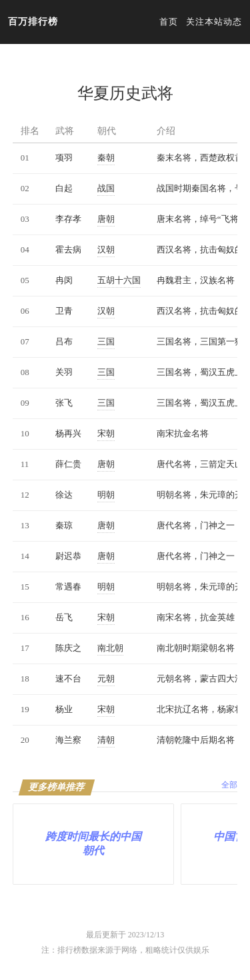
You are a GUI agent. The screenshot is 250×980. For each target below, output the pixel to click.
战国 (106, 188)
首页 (169, 22)
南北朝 (110, 648)
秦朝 (106, 158)
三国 (106, 341)
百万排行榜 (33, 22)
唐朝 (106, 219)
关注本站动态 (214, 22)
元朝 (106, 679)
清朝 (106, 740)
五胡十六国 (119, 280)
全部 (229, 785)
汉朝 (106, 249)
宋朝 (106, 433)
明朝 (106, 495)
